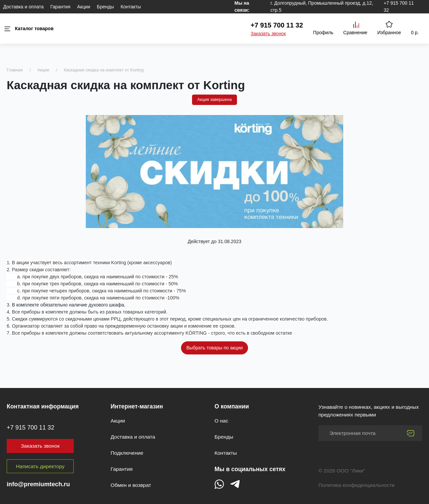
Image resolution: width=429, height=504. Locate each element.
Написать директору (40, 466)
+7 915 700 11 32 (277, 25)
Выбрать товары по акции (214, 348)
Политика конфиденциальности (356, 485)
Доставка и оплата (24, 7)
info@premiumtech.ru (38, 484)
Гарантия (60, 7)
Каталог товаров (28, 29)
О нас (221, 421)
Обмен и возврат (131, 485)
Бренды (105, 7)
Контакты (131, 7)
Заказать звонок (268, 34)
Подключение (127, 453)
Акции (84, 7)
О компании (232, 406)
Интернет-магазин (137, 406)
